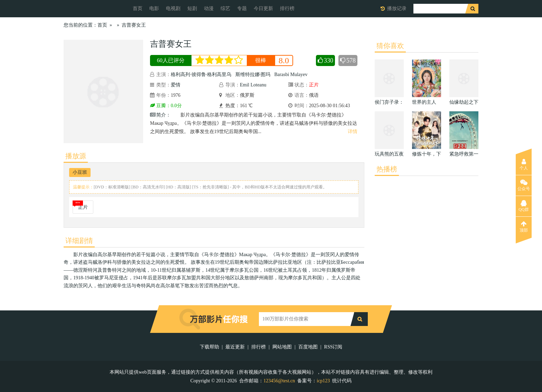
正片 (83, 207)
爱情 (176, 85)
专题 (242, 8)
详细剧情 (79, 241)
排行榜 (287, 8)
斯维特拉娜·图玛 (253, 74)
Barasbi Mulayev (291, 74)
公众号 (524, 185)
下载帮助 (209, 347)
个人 (524, 165)
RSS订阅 (333, 347)
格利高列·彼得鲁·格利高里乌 (201, 74)
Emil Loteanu (253, 85)
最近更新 (235, 347)
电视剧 (173, 8)
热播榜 (387, 169)
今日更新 (263, 8)
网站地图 (282, 347)
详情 (353, 132)
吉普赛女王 (134, 25)
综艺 (225, 8)
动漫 (209, 8)
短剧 (192, 8)
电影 (154, 8)
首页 (138, 8)
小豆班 (80, 172)
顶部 (524, 227)
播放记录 (397, 8)
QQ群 (524, 206)
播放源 (76, 156)
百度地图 (308, 347)
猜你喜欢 (390, 46)
